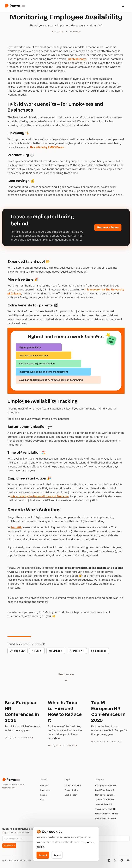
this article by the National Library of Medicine (40, 496)
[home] (15, 6)
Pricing (43, 795)
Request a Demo (108, 227)
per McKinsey (77, 59)
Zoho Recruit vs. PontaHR (107, 814)
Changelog (45, 790)
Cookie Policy (71, 795)
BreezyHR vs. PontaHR (106, 785)
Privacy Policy (71, 790)
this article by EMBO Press (47, 147)
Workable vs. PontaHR (105, 818)
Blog (42, 800)
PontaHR (16, 527)
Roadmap (45, 785)
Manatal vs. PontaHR (105, 800)
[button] (76, 6)
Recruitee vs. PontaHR (105, 809)
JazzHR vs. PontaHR (105, 790)
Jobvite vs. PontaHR (104, 795)
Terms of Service (73, 785)
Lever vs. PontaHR (104, 804)
